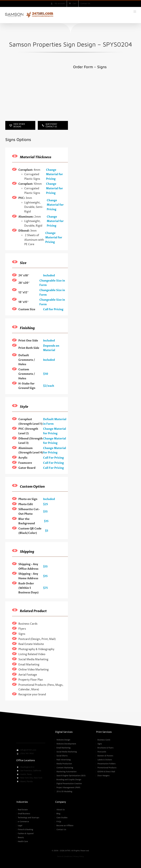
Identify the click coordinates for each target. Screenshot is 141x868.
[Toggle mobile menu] (135, 12)
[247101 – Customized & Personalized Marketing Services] (31, 731)
